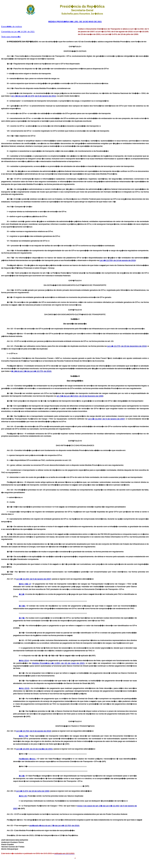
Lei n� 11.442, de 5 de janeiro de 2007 (106, 419)
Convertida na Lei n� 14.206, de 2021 (18, 32)
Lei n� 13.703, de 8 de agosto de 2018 (34, 731)
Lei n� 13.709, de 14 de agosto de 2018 (118, 260)
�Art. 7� (23, 736)
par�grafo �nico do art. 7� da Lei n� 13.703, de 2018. (54, 826)
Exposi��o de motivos (12, 27)
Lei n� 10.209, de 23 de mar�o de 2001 (34, 749)
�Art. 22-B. (24, 688)
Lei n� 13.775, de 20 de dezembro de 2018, (127, 346)
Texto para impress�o (11, 37)
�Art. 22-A (24, 660)
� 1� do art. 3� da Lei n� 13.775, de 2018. (31, 371)
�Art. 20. (23, 796)
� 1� (22, 594)
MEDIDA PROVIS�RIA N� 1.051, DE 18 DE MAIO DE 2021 (75, 22)
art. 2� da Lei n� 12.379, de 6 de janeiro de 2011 (34, 96)
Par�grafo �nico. (28, 759)
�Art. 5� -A (25, 584)
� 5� (22, 606)
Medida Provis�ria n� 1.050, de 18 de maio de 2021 (58, 663)
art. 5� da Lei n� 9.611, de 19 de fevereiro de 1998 (80, 396)
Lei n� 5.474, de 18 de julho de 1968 (33, 791)
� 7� (22, 618)
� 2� (22, 776)
